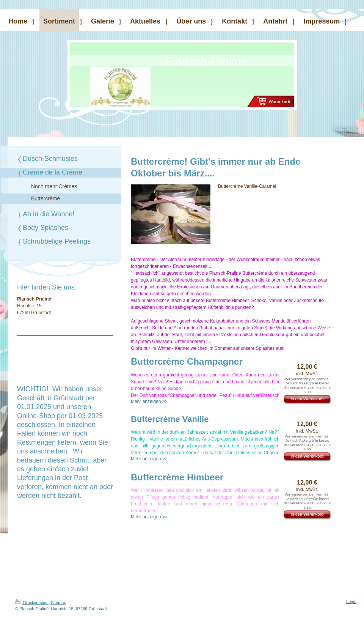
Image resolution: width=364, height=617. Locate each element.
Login (351, 601)
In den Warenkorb (307, 399)
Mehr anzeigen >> (149, 401)
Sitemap (58, 603)
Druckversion (32, 603)
